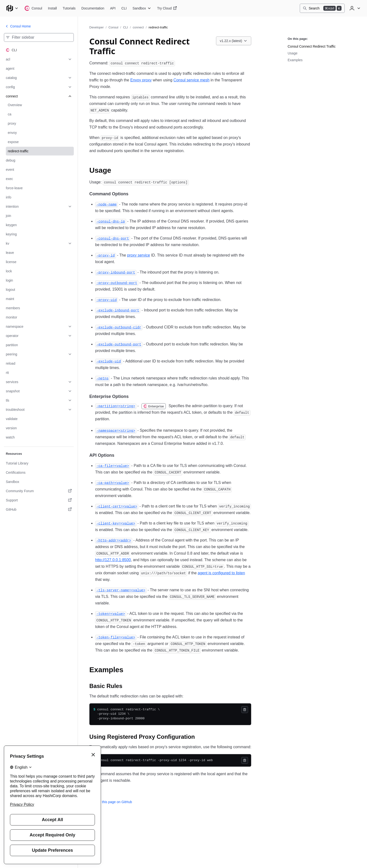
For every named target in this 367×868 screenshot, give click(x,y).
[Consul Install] (53, 8)
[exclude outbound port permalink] (119, 344)
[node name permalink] (107, 204)
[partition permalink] (116, 406)
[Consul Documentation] (93, 8)
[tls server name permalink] (121, 590)
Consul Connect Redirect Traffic (312, 46)
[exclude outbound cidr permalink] (119, 327)
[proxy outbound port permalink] (117, 283)
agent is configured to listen (221, 573)
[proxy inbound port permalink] (116, 272)
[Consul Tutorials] (69, 8)
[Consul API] (113, 8)
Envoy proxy (141, 80)
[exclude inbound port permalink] (118, 310)
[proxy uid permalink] (107, 300)
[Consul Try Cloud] (167, 8)
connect (138, 27)
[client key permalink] (116, 523)
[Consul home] (33, 8)
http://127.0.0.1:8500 (113, 560)
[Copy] (245, 710)
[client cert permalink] (117, 506)
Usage (292, 53)
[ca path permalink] (113, 483)
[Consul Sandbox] (142, 8)
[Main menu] (12, 8)
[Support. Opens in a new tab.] (39, 500)
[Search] (322, 8)
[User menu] (354, 8)
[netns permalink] (102, 378)
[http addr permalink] (114, 540)
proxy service (139, 255)
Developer (96, 27)
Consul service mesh (192, 80)
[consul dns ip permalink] (111, 221)
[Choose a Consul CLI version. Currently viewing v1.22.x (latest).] (234, 41)
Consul (113, 27)
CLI (125, 27)
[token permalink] (111, 614)
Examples (295, 60)
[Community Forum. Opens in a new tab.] (39, 491)
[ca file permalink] (113, 466)
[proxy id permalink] (106, 255)
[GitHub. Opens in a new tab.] (39, 509)
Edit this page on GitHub (111, 802)
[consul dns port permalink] (113, 238)
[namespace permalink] (116, 430)
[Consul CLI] (124, 8)
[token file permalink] (116, 637)
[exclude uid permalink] (109, 361)
